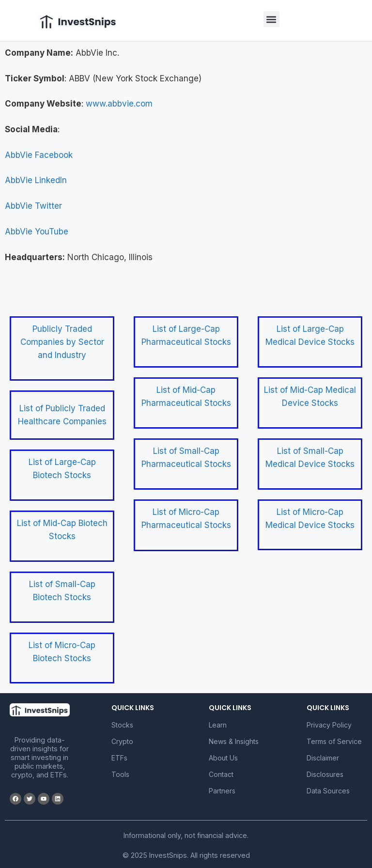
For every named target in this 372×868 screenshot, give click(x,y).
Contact (221, 774)
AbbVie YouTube (37, 232)
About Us (223, 758)
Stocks (122, 725)
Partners (222, 791)
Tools (120, 774)
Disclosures (325, 774)
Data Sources (328, 791)
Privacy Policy (329, 725)
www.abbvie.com (119, 104)
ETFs (119, 758)
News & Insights (234, 741)
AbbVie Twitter (33, 206)
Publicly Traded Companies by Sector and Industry (62, 342)
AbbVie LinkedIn (36, 180)
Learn (218, 725)
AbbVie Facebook (39, 155)
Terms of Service (334, 741)
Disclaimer (323, 758)
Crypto (122, 741)
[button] (271, 19)
